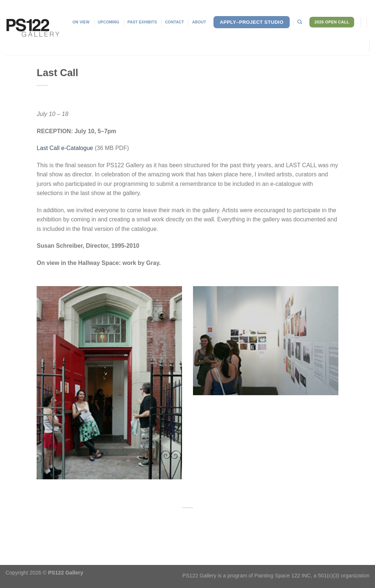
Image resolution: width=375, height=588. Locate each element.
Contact (174, 22)
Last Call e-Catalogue (65, 148)
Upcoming (109, 22)
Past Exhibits (142, 22)
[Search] (300, 22)
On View (81, 22)
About (199, 22)
